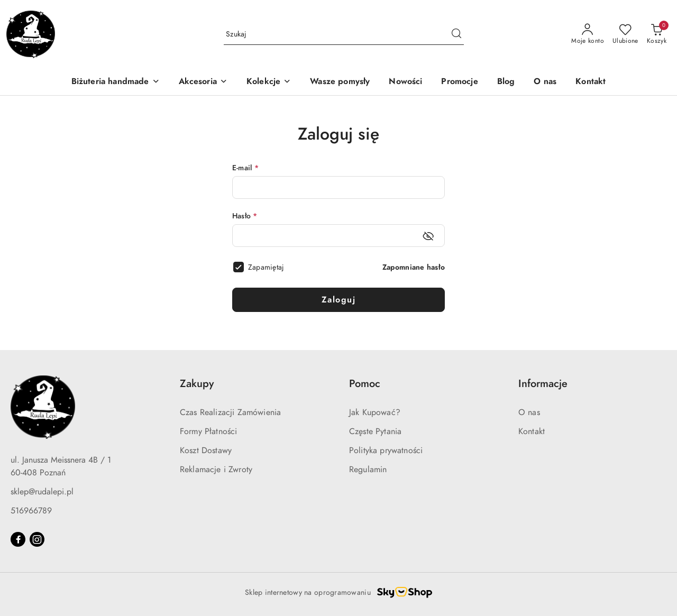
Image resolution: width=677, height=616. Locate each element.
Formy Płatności (208, 431)
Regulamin (368, 470)
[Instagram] (37, 539)
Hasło (245, 216)
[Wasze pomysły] (340, 82)
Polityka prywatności (386, 450)
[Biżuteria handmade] (116, 82)
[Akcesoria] (203, 82)
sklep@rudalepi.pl (42, 492)
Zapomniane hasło (414, 267)
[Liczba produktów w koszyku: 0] (657, 34)
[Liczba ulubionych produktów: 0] (625, 34)
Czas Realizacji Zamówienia (230, 412)
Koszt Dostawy (206, 450)
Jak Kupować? (375, 412)
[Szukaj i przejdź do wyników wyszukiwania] (456, 34)
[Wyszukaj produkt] (344, 34)
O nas (529, 412)
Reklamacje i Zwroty (216, 470)
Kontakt (532, 431)
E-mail (245, 168)
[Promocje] (459, 82)
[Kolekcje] (269, 82)
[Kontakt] (591, 82)
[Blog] (506, 82)
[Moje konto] (588, 34)
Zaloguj (339, 300)
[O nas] (545, 82)
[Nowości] (405, 82)
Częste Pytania (375, 431)
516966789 (31, 511)
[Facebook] (18, 539)
